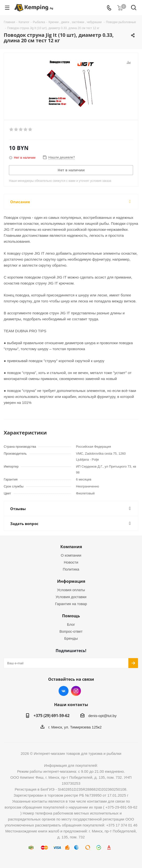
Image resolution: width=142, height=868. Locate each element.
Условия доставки (71, 597)
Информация (71, 581)
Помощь (71, 616)
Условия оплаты (71, 590)
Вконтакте (64, 691)
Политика (71, 569)
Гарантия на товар (71, 604)
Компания (71, 547)
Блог (71, 624)
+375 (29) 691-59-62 (52, 716)
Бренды (71, 638)
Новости (71, 562)
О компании (71, 555)
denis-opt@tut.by (103, 716)
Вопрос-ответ (71, 631)
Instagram (76, 691)
